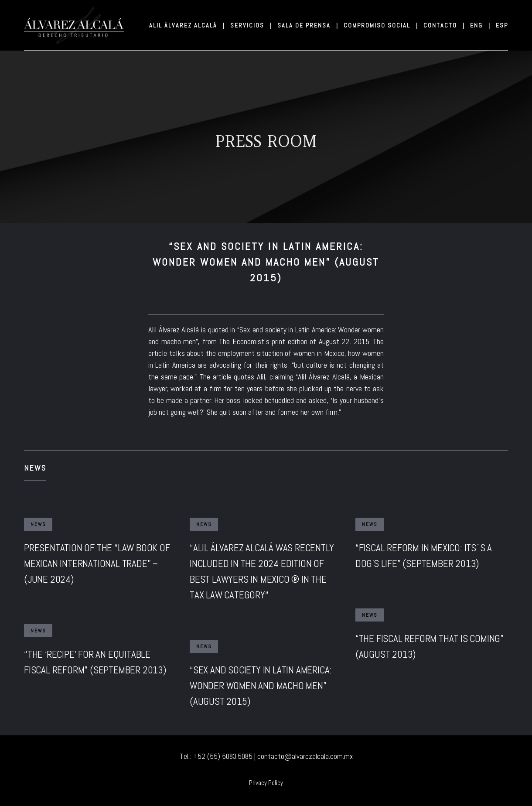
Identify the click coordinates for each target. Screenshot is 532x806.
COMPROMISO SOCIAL (380, 25)
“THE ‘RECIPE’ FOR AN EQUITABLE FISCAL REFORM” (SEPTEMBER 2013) (95, 662)
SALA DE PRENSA (307, 25)
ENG (480, 25)
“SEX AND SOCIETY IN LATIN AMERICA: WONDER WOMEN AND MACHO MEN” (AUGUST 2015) (261, 686)
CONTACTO (443, 25)
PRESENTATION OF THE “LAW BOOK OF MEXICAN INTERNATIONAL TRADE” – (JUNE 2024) (97, 564)
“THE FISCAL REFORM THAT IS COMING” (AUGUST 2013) (430, 646)
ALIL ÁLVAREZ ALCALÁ (186, 25)
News (35, 468)
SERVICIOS (251, 25)
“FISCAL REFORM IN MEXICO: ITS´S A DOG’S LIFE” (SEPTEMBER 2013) (424, 556)
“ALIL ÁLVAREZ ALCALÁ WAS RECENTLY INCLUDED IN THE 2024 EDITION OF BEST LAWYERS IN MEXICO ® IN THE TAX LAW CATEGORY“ (262, 571)
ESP (502, 25)
